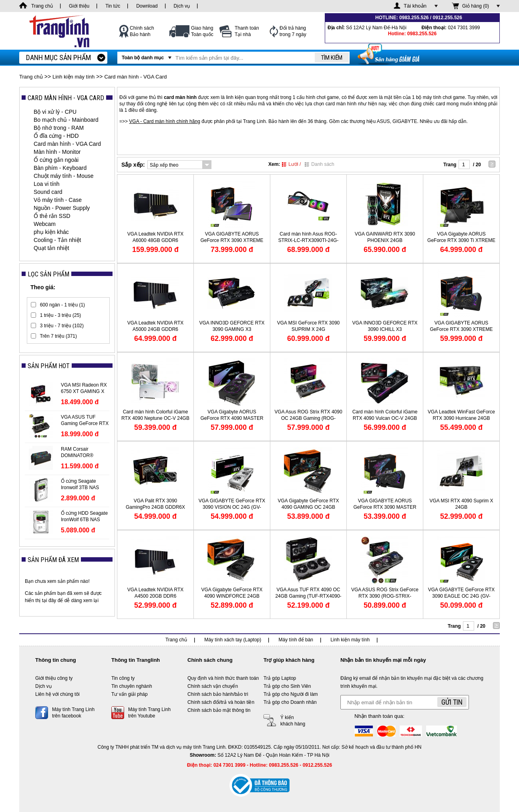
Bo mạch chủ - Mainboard (66, 120)
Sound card (48, 192)
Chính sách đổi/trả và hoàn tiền (221, 702)
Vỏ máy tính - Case (58, 200)
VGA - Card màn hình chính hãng (164, 121)
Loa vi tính (47, 184)
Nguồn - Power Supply (62, 208)
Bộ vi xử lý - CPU (55, 112)
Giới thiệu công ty (54, 678)
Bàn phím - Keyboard (60, 168)
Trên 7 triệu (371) (58, 336)
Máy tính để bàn (296, 640)
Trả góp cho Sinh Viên (287, 686)
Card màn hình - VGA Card (135, 77)
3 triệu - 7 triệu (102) (62, 326)
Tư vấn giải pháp (130, 694)
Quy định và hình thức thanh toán (223, 678)
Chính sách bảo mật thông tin (219, 710)
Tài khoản (415, 6)
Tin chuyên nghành (132, 686)
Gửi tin (452, 702)
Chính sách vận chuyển (213, 686)
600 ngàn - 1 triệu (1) (62, 305)
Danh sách (319, 164)
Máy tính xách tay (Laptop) (233, 640)
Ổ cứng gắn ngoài (56, 160)
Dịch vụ (43, 686)
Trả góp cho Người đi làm (291, 694)
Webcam (45, 224)
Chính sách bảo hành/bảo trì (218, 694)
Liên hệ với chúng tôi (57, 694)
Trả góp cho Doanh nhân (290, 702)
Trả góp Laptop (280, 678)
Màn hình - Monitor (57, 152)
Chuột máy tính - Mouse (64, 176)
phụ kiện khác (51, 232)
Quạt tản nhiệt (51, 248)
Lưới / (291, 164)
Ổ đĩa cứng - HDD (56, 136)
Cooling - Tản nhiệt (57, 240)
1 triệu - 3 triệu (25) (61, 315)
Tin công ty (123, 678)
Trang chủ (31, 77)
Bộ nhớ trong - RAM (59, 128)
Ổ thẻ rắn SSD (52, 216)
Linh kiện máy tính (73, 77)
